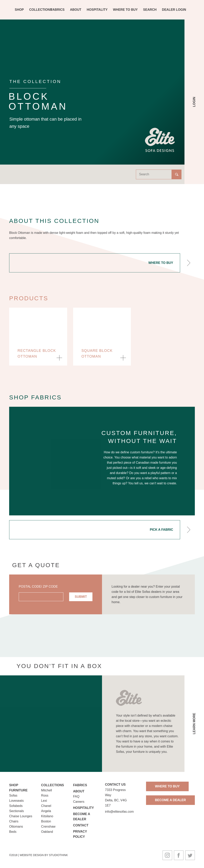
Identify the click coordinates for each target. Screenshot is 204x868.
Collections (41, 10)
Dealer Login (174, 10)
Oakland (47, 832)
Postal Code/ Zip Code (38, 589)
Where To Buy (125, 10)
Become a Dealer (82, 817)
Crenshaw (48, 827)
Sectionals (17, 811)
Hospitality (97, 10)
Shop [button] (19, 10)
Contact (81, 825)
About (76, 10)
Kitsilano (47, 816)
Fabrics (58, 10)
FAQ (76, 796)
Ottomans (16, 827)
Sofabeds (16, 806)
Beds (13, 832)
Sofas (13, 795)
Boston (46, 821)
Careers (79, 802)
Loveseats (16, 801)
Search (150, 10)
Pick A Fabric (161, 532)
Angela (46, 811)
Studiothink (58, 855)
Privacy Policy (80, 834)
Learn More (194, 726)
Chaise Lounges (21, 816)
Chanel (46, 806)
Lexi (44, 801)
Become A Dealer (170, 800)
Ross (45, 795)
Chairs (14, 821)
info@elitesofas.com (119, 812)
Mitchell (46, 790)
